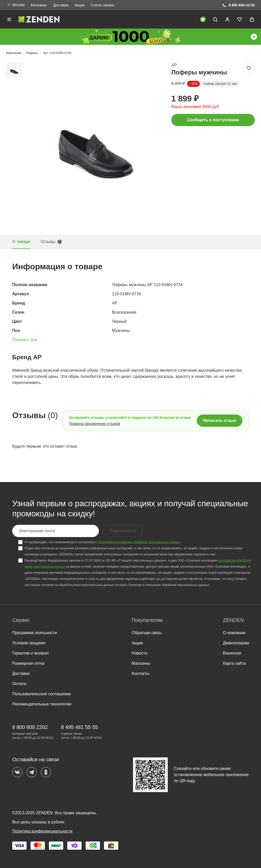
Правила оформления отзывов (94, 424)
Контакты (140, 673)
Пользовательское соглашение (42, 694)
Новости (139, 653)
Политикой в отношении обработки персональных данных (139, 542)
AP (174, 65)
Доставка (61, 5)
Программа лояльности (35, 633)
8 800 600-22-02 (238, 5)
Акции (80, 5)
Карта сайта (234, 663)
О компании (234, 633)
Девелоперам (236, 643)
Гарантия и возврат (31, 653)
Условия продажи (29, 643)
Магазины (39, 5)
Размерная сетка (28, 663)
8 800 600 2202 (30, 727)
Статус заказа (102, 5)
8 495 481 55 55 (79, 727)
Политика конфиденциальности (42, 831)
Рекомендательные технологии (42, 704)
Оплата (19, 684)
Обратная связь (147, 633)
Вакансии (232, 653)
